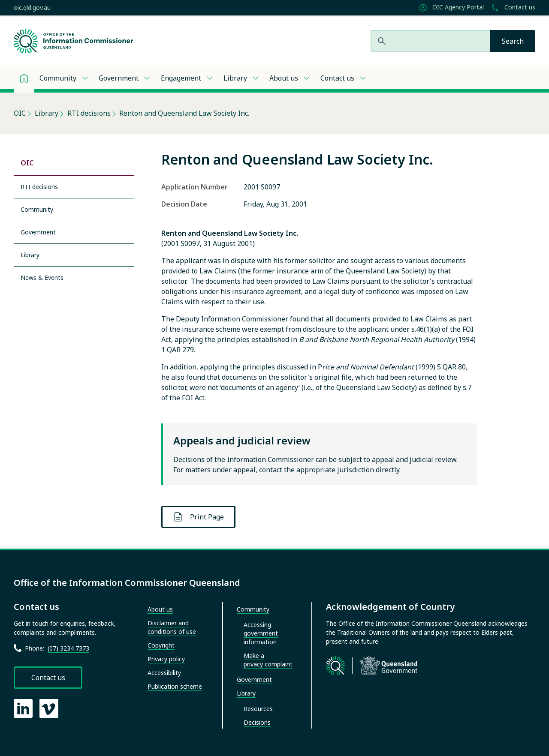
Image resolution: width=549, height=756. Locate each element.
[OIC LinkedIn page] (23, 708)
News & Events (42, 277)
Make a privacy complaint (268, 660)
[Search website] (430, 41)
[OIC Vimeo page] (49, 708)
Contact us (513, 8)
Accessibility (164, 673)
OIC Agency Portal (451, 8)
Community (58, 78)
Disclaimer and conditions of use (172, 627)
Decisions (257, 722)
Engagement (181, 78)
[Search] (513, 41)
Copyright (161, 645)
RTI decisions (89, 113)
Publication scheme (175, 686)
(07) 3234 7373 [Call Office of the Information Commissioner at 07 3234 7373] (68, 648)
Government (119, 78)
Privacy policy (166, 659)
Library (235, 78)
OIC (20, 113)
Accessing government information (261, 633)
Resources (258, 709)
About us (284, 78)
